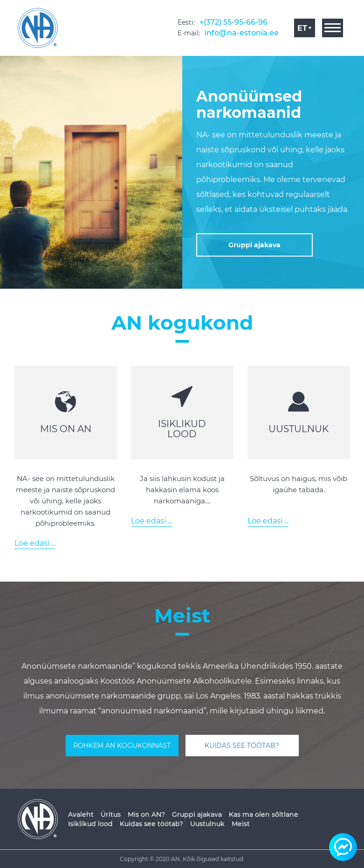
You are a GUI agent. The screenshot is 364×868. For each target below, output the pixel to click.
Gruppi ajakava (197, 814)
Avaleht (81, 814)
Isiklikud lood (90, 824)
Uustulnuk (207, 824)
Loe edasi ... (35, 543)
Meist (241, 824)
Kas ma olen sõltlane (264, 814)
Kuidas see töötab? (151, 824)
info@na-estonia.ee (242, 33)
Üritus (111, 814)
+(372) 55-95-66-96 (234, 22)
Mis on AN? (146, 814)
